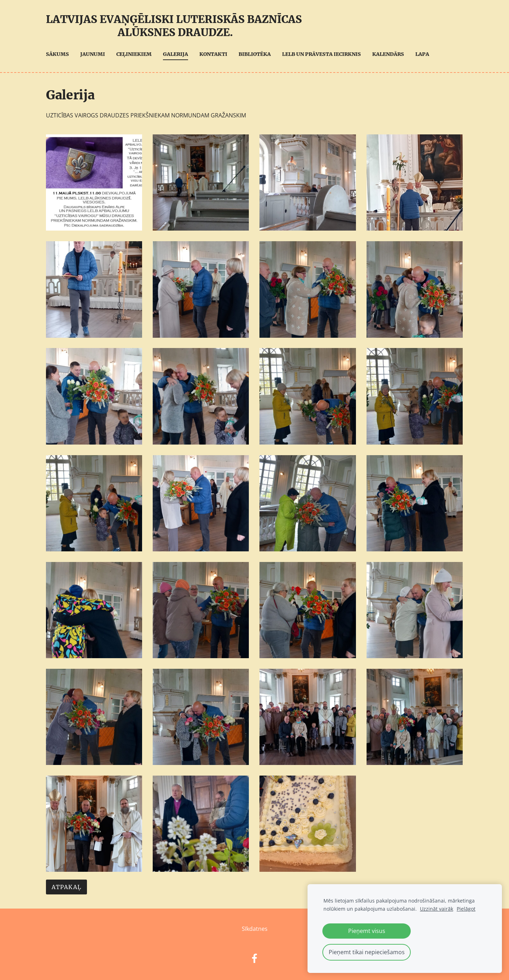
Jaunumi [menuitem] (93, 54)
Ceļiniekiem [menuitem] (134, 54)
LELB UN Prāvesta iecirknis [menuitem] (321, 54)
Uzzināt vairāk (437, 909)
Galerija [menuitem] (175, 54)
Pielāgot (466, 909)
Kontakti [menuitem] (213, 54)
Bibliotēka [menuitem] (255, 54)
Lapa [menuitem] (422, 54)
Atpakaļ (66, 887)
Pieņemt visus (367, 931)
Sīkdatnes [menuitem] (255, 929)
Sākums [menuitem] (57, 54)
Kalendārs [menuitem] (388, 54)
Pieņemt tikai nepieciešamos (367, 952)
